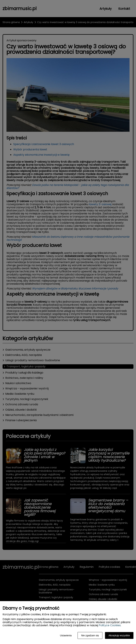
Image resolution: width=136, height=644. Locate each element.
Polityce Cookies (110, 625)
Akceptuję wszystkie (119, 635)
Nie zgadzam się (90, 635)
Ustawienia (66, 635)
